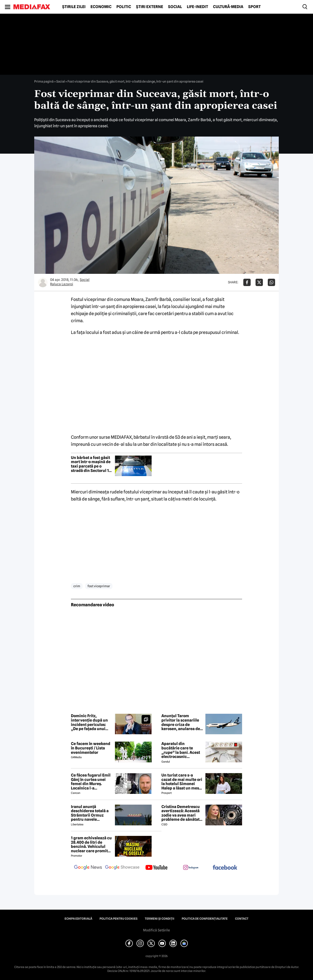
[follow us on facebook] (225, 868)
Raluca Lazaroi (62, 284)
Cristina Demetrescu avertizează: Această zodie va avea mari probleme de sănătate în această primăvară (182, 813)
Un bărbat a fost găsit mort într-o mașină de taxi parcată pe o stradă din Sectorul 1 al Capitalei (91, 464)
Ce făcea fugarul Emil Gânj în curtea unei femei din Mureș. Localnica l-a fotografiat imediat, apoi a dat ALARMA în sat (91, 782)
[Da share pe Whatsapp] (271, 282)
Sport (254, 7)
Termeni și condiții (160, 919)
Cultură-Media (228, 7)
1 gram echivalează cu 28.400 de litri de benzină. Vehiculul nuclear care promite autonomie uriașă (91, 844)
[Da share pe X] (259, 282)
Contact (242, 919)
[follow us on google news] (88, 868)
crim (77, 586)
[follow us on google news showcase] (122, 868)
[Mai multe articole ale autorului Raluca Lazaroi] (43, 282)
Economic (101, 7)
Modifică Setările (156, 930)
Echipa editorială (78, 919)
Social (175, 7)
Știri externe (150, 7)
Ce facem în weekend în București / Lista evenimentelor (91, 748)
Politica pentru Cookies (118, 919)
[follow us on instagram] (191, 868)
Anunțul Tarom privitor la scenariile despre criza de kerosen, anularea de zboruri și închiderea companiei (181, 722)
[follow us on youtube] (156, 868)
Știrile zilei (74, 7)
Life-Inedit (197, 7)
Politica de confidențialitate (205, 919)
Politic (124, 7)
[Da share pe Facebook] (247, 282)
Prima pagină (44, 81)
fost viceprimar (99, 586)
